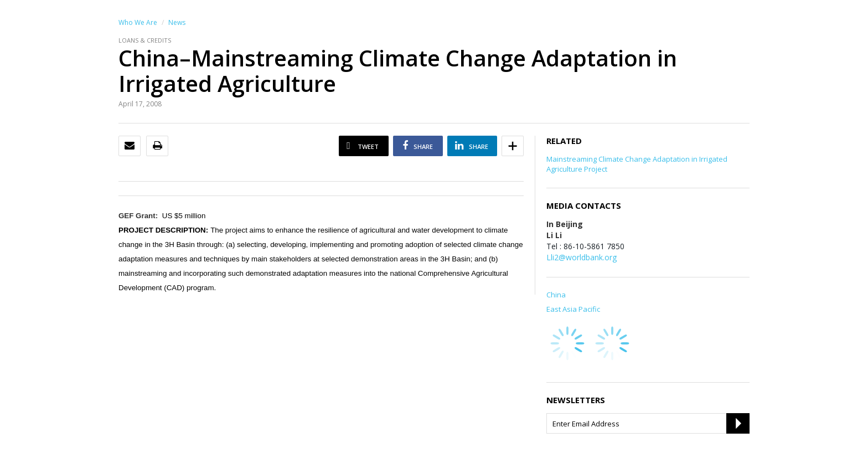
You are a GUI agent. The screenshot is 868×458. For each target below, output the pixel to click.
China (556, 295)
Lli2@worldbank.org (582, 257)
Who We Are (138, 22)
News (177, 22)
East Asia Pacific (573, 309)
